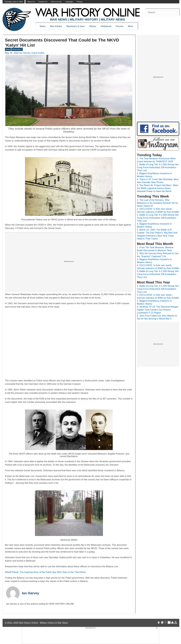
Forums (119, 26)
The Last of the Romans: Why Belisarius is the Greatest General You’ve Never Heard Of (157, 203)
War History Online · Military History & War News (43, 623)
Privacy (80, 2)
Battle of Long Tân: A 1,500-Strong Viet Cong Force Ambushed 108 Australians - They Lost (158, 167)
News (43, 26)
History (93, 26)
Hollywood (106, 26)
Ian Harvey (30, 593)
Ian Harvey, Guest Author (32, 53)
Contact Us (43, 2)
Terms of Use (56, 2)
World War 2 (17, 49)
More (131, 26)
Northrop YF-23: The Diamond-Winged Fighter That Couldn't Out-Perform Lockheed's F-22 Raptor (158, 310)
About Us (31, 2)
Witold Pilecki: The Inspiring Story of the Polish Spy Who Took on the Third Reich (45, 572)
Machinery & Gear (76, 26)
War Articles (56, 26)
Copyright (69, 2)
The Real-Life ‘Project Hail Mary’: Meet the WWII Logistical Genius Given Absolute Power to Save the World (158, 188)
